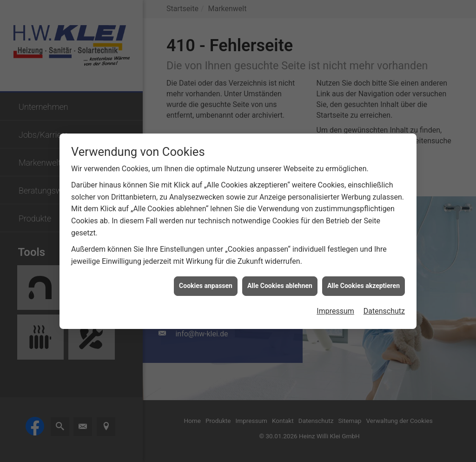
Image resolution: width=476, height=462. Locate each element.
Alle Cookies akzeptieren (364, 284)
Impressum (335, 310)
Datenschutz (384, 310)
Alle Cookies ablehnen (280, 284)
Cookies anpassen (206, 284)
